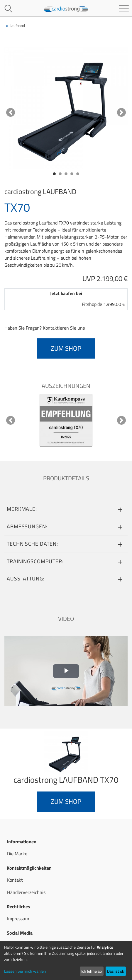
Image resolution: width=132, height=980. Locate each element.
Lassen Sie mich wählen (25, 971)
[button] (11, 112)
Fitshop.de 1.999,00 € (103, 304)
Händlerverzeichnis (26, 892)
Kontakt (15, 880)
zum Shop (66, 348)
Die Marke (17, 854)
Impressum (18, 919)
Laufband (17, 25)
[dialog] (66, 961)
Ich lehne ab (92, 971)
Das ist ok (116, 971)
